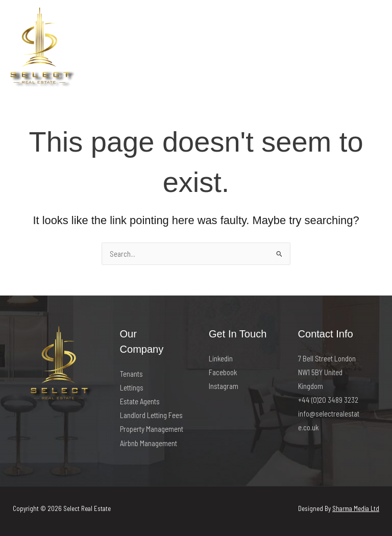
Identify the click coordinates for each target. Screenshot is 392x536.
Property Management (152, 429)
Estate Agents (140, 401)
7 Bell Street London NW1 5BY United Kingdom (327, 372)
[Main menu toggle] (371, 48)
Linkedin (221, 358)
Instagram (224, 386)
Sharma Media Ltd (356, 508)
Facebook (223, 372)
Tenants (131, 374)
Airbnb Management (149, 443)
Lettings (132, 387)
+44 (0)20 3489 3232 (328, 400)
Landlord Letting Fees (151, 415)
